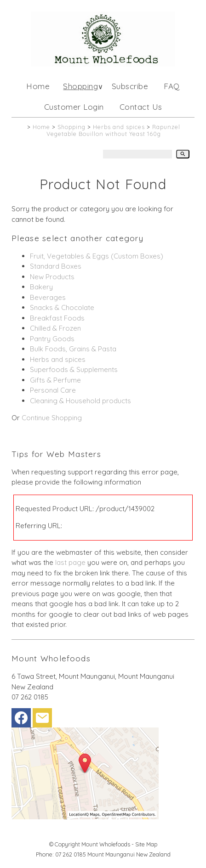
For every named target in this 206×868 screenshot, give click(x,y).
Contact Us (141, 107)
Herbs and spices (119, 127)
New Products (52, 277)
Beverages (48, 297)
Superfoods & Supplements (74, 369)
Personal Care (53, 390)
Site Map (146, 844)
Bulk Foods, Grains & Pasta (73, 349)
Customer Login (74, 107)
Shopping (80, 86)
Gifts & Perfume (55, 380)
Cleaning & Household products (80, 401)
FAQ (172, 86)
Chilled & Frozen (55, 328)
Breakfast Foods (57, 318)
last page (70, 562)
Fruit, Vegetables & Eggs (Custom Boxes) (97, 256)
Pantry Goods (52, 339)
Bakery (41, 287)
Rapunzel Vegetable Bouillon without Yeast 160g (113, 130)
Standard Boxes (56, 266)
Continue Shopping (52, 418)
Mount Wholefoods (106, 844)
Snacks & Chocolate (62, 307)
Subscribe (130, 86)
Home (38, 86)
